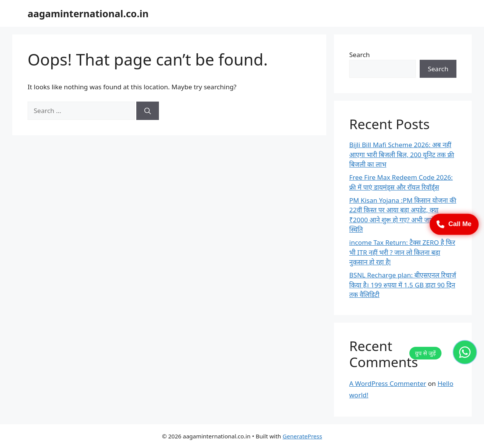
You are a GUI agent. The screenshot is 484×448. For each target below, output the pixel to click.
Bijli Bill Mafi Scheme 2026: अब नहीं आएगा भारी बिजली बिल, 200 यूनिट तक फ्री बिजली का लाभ (402, 154)
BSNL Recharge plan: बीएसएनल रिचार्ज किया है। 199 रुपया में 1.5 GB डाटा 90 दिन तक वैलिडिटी (403, 285)
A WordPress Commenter (388, 383)
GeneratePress (302, 436)
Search (360, 55)
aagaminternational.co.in (88, 13)
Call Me (454, 224)
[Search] (148, 111)
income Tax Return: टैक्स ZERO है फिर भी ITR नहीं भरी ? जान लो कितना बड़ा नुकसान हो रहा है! (402, 252)
